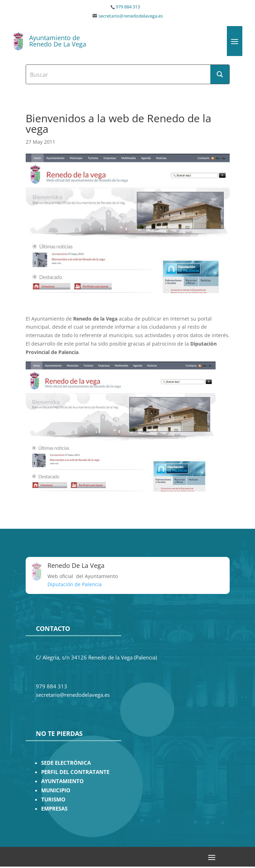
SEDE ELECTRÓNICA (66, 763)
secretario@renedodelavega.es (131, 16)
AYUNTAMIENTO (62, 781)
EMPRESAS (54, 809)
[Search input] (119, 74)
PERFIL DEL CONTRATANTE (75, 772)
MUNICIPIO (56, 790)
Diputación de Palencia (75, 584)
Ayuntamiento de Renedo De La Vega (58, 41)
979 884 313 (128, 7)
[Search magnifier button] (220, 74)
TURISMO (53, 799)
